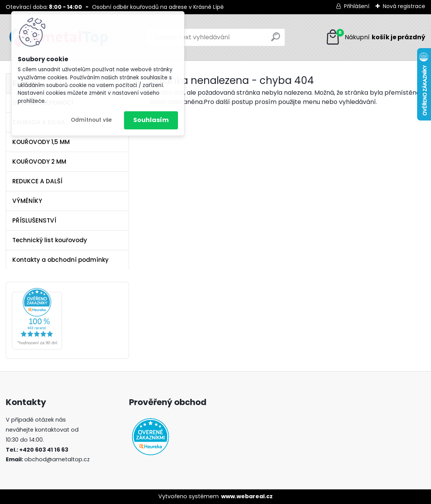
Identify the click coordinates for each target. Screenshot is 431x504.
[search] (276, 40)
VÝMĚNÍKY (27, 201)
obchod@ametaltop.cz (57, 459)
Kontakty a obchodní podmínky (60, 260)
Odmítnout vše (91, 120)
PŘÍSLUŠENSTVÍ (34, 220)
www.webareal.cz (247, 496)
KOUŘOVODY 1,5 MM (41, 142)
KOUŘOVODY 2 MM (39, 162)
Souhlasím (151, 120)
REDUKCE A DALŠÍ (37, 181)
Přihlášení (357, 6)
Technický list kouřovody (50, 240)
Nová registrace (404, 6)
